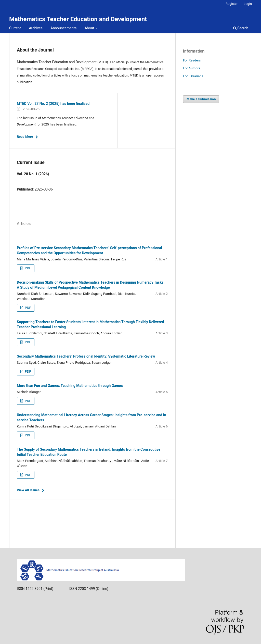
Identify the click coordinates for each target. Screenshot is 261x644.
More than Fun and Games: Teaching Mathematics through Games (70, 386)
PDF (27, 268)
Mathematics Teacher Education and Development (78, 19)
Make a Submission (201, 99)
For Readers (192, 60)
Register (232, 4)
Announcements (63, 28)
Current (15, 28)
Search (241, 28)
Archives (36, 28)
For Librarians (193, 76)
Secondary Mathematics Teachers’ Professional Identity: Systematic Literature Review (86, 356)
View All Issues (28, 490)
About (90, 28)
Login (248, 4)
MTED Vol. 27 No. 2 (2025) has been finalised (53, 104)
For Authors (192, 68)
